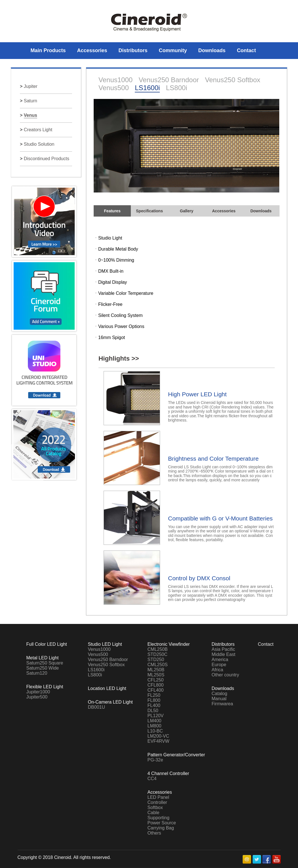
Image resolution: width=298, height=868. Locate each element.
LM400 (155, 721)
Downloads (212, 50)
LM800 (155, 726)
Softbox (155, 807)
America (220, 660)
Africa (218, 670)
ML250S (156, 675)
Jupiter (31, 86)
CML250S (158, 665)
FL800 (154, 700)
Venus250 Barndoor (169, 80)
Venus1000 (116, 80)
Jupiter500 (37, 697)
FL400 (154, 705)
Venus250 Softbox (233, 80)
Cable (154, 813)
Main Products (48, 50)
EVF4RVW (159, 741)
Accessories (92, 50)
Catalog (220, 694)
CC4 (152, 779)
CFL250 (156, 680)
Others (154, 833)
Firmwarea (223, 704)
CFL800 (156, 685)
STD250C (158, 654)
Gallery (187, 211)
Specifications (149, 211)
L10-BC (155, 731)
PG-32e (155, 760)
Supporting (159, 818)
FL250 (154, 695)
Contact (246, 50)
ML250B (156, 670)
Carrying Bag (161, 828)
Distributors (133, 50)
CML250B (158, 649)
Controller (157, 802)
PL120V (156, 716)
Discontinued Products (47, 159)
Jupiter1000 (38, 692)
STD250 (156, 660)
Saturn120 (37, 673)
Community (173, 50)
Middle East (224, 654)
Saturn (31, 101)
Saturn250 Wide (43, 668)
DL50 (153, 711)
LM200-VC (158, 736)
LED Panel (159, 797)
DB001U (96, 707)
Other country (225, 675)
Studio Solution (39, 144)
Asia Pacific (223, 649)
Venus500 (114, 88)
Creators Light (38, 130)
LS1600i (147, 88)
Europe (219, 665)
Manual (219, 699)
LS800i (177, 88)
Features (112, 211)
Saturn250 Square (45, 663)
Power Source (162, 823)
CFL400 (156, 690)
